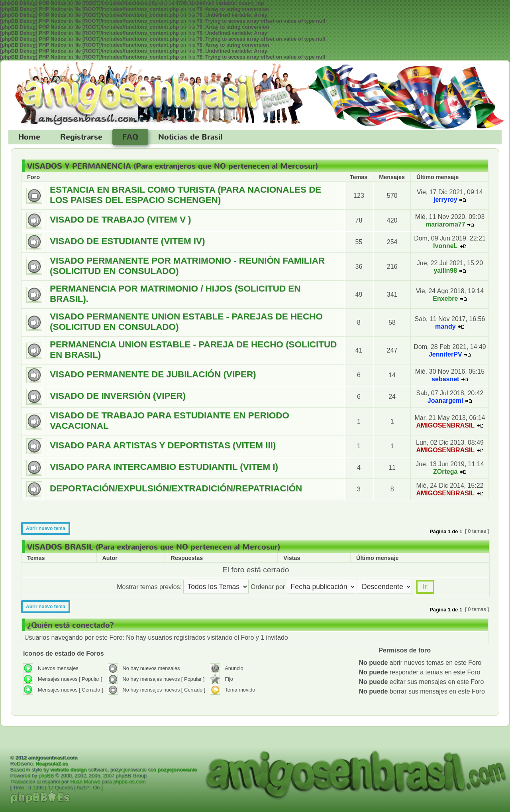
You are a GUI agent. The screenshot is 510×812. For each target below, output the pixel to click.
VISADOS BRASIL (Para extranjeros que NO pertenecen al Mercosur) (154, 547)
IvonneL (445, 246)
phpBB (46, 776)
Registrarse (81, 137)
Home (29, 137)
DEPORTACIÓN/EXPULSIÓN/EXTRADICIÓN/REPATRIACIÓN (176, 488)
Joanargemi (445, 401)
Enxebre (445, 299)
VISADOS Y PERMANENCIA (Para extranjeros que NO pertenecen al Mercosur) (173, 166)
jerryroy (445, 200)
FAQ (130, 137)
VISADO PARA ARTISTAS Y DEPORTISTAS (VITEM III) (163, 445)
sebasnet (445, 379)
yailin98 (445, 271)
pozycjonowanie (177, 770)
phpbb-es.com (129, 781)
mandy (445, 326)
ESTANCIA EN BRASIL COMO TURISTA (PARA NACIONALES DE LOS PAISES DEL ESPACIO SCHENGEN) (185, 195)
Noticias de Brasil (190, 137)
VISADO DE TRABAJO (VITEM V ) (121, 220)
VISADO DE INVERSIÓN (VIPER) (118, 396)
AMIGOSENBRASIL (445, 425)
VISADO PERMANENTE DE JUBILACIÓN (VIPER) (153, 374)
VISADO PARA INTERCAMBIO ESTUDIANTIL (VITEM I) (164, 467)
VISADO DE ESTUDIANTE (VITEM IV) (127, 241)
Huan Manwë (85, 781)
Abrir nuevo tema (46, 528)
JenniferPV (445, 354)
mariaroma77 (445, 224)
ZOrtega (445, 472)
